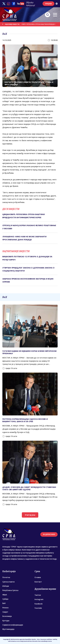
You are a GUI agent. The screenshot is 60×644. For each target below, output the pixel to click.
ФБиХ (5, 595)
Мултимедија (8, 629)
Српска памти (8, 582)
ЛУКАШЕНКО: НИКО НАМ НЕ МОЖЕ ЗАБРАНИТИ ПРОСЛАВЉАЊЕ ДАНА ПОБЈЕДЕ (24, 238)
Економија (7, 616)
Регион (5, 608)
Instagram (39, 599)
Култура (6, 621)
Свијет (5, 612)
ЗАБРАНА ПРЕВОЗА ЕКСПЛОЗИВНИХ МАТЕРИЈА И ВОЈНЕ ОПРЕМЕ (28, 280)
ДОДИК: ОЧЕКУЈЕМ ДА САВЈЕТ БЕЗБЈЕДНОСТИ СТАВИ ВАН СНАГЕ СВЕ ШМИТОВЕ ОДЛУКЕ (29, 488)
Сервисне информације (13, 625)
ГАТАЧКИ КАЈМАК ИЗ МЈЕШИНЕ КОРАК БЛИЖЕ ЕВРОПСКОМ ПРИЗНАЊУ (29, 352)
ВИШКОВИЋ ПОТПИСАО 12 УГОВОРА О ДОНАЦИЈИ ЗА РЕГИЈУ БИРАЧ (27, 258)
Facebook (39, 604)
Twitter (38, 595)
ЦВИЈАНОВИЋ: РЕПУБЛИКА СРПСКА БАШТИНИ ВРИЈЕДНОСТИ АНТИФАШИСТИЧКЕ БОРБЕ (24, 216)
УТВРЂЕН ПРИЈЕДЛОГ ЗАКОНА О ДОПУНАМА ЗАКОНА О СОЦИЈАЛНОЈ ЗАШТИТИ (28, 269)
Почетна (6, 577)
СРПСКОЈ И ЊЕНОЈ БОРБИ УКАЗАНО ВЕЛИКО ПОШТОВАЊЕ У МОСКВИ (29, 227)
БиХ (4, 603)
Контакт (38, 582)
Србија (5, 599)
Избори (6, 586)
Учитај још (30, 515)
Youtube (38, 608)
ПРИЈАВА (48, 4)
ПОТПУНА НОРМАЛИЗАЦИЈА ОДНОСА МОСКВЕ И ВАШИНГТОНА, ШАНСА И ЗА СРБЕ (25, 420)
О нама (38, 577)
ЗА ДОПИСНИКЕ (49, 534)
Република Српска (10, 590)
